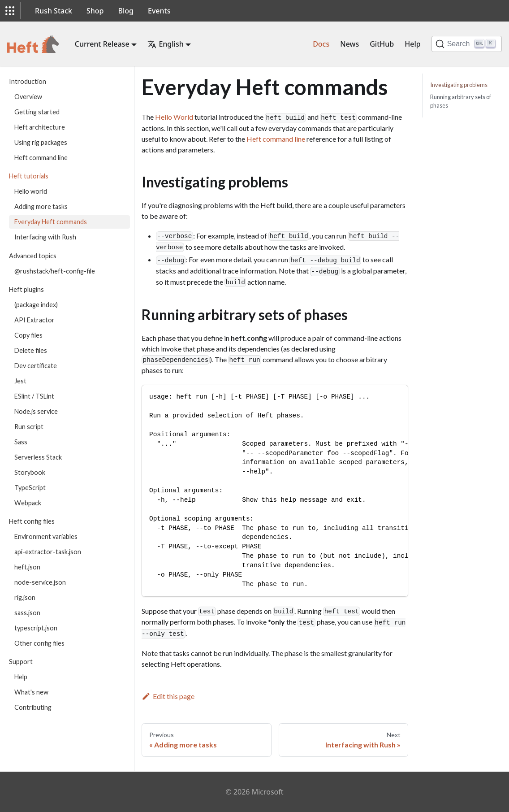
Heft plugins (26, 289)
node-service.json (40, 582)
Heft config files (32, 521)
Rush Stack (54, 11)
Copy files (28, 335)
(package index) (36, 305)
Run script (29, 427)
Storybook (30, 472)
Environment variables (46, 536)
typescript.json (36, 628)
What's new (31, 692)
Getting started (37, 112)
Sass (21, 442)
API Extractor (35, 320)
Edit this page (168, 696)
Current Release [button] (102, 44)
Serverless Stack (38, 457)
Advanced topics (33, 256)
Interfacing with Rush (45, 237)
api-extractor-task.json (48, 552)
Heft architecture (40, 127)
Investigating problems (459, 85)
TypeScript (30, 488)
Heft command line (41, 158)
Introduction (28, 81)
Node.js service (36, 411)
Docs (321, 44)
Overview (28, 97)
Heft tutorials (29, 176)
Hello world (31, 191)
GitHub (382, 44)
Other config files (39, 643)
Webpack (28, 503)
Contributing (33, 707)
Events (159, 11)
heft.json (27, 567)
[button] (10, 11)
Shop (95, 11)
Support (21, 662)
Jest (20, 381)
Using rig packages (41, 142)
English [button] (165, 44)
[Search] (467, 44)
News (349, 44)
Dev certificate (36, 366)
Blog (126, 11)
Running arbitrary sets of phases (461, 101)
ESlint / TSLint (34, 396)
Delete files (31, 350)
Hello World (174, 117)
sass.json (27, 613)
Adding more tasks (41, 206)
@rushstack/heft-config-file (55, 271)
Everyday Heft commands (51, 222)
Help (412, 44)
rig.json (25, 597)
